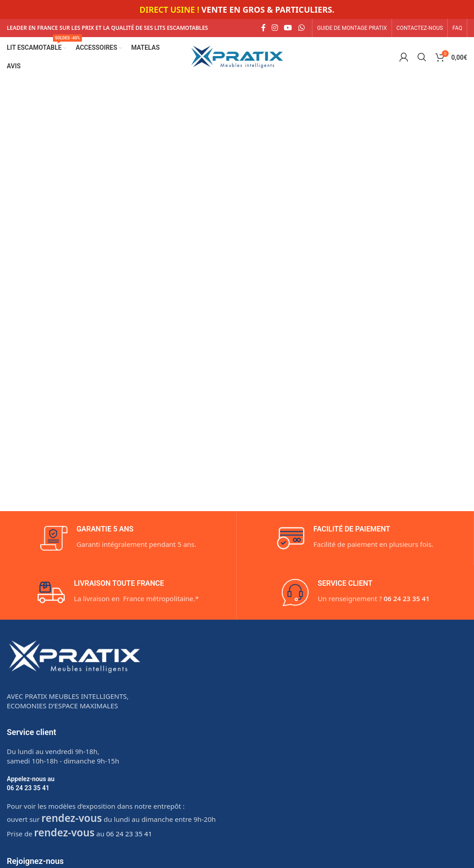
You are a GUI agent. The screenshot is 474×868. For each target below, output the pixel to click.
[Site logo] (237, 57)
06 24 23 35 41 (28, 788)
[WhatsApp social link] (301, 28)
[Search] (422, 57)
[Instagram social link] (275, 28)
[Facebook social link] (263, 28)
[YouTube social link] (288, 28)
